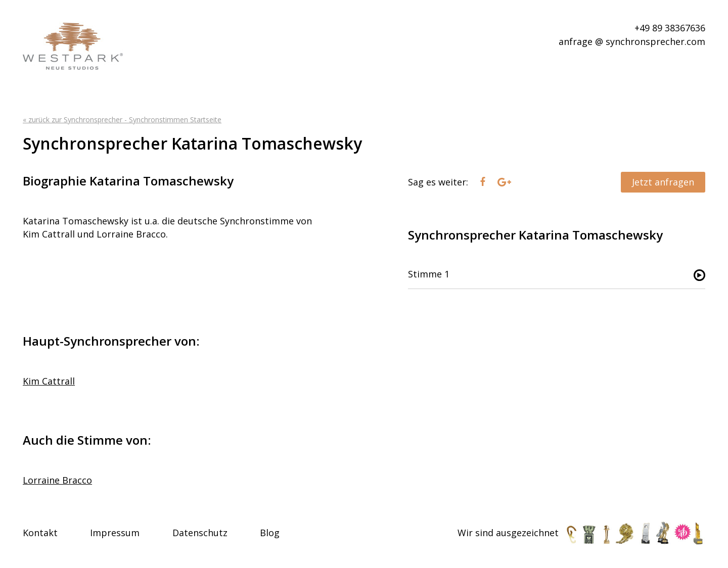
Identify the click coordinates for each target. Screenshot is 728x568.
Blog (270, 533)
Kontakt (40, 533)
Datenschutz (200, 533)
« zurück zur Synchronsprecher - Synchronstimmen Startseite (122, 120)
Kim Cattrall (49, 381)
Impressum (115, 533)
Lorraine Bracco (57, 480)
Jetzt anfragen (663, 182)
